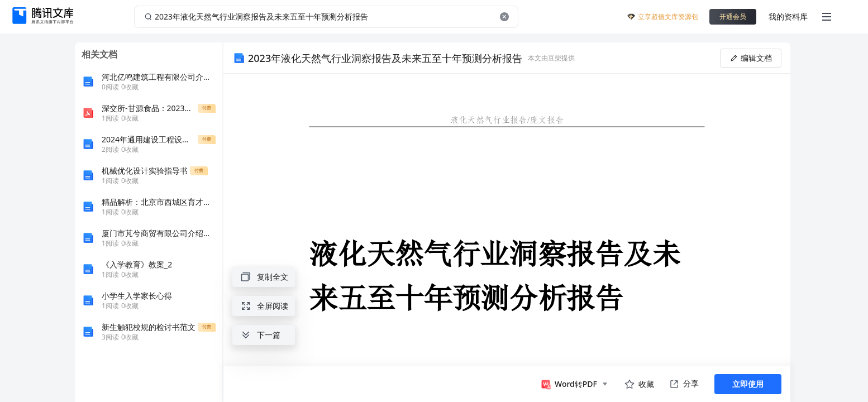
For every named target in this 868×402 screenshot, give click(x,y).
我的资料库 (788, 16)
